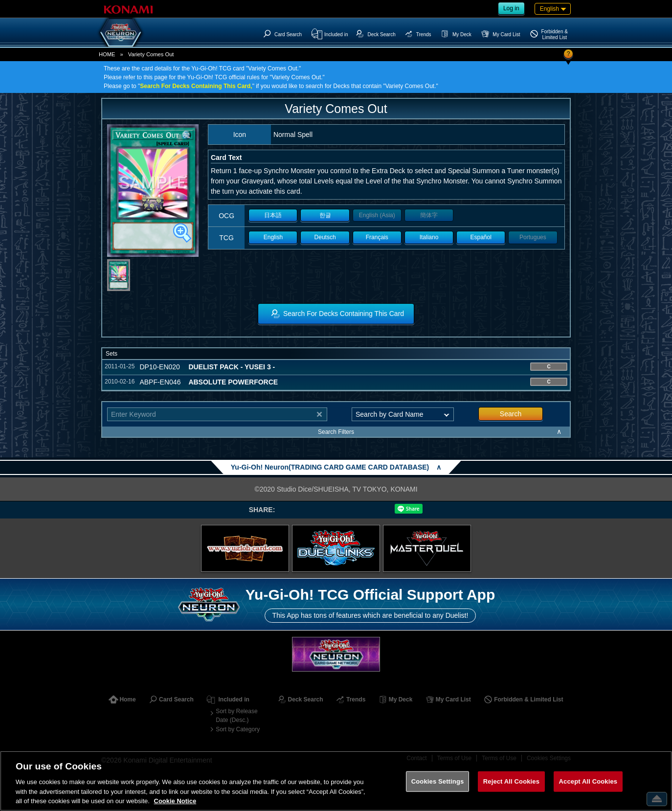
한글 (325, 215)
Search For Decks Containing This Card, (196, 86)
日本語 (273, 215)
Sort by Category (238, 729)
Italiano (429, 237)
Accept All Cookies (588, 781)
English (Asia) (377, 215)
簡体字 (429, 215)
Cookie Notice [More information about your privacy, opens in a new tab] (175, 801)
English (273, 237)
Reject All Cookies (511, 781)
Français (377, 237)
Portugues (533, 237)
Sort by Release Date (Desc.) (236, 716)
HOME (107, 54)
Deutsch (325, 237)
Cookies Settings (438, 781)
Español (481, 237)
